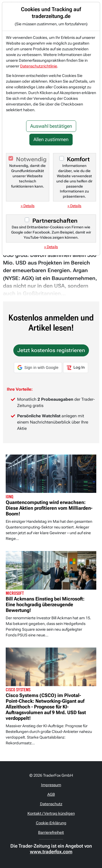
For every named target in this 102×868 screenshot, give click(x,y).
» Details (28, 206)
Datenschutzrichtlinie (39, 66)
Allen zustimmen (51, 139)
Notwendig (31, 159)
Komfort (78, 159)
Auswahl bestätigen (51, 126)
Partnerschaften (55, 221)
